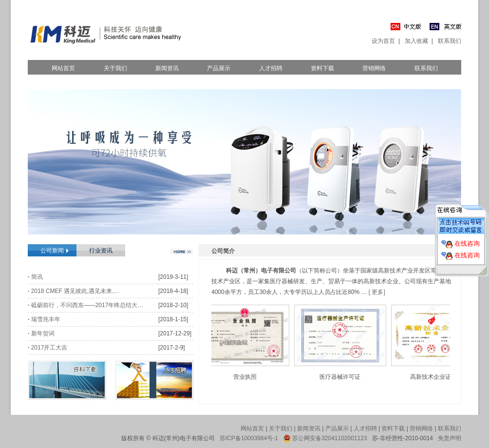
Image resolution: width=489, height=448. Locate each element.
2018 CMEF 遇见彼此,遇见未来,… (75, 291)
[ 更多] (377, 292)
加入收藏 (416, 41)
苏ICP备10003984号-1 (249, 438)
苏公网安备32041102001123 (329, 438)
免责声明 (450, 438)
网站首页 (63, 68)
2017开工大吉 (49, 348)
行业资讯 (101, 251)
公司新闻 (52, 251)
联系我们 (450, 41)
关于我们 (115, 68)
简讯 (37, 277)
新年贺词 (43, 333)
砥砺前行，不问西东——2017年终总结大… (87, 305)
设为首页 (383, 41)
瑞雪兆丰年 (46, 319)
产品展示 (219, 68)
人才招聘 (271, 68)
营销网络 (374, 68)
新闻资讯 (167, 68)
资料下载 (322, 68)
